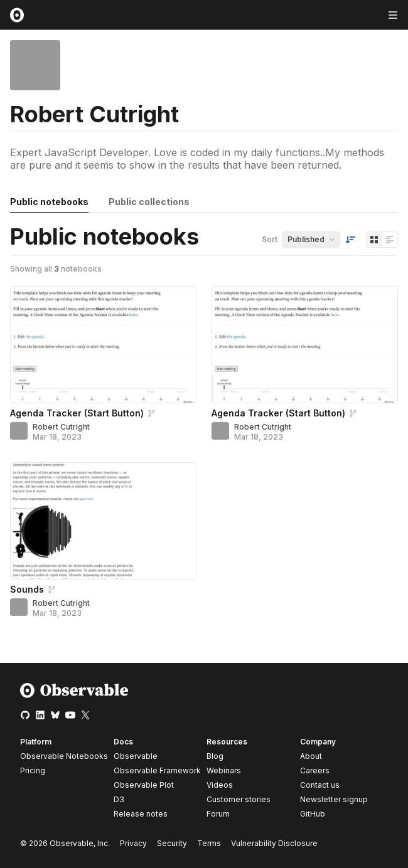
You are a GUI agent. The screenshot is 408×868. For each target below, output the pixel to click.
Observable (136, 756)
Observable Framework (157, 770)
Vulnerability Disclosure (274, 843)
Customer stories (239, 799)
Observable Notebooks (64, 756)
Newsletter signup (334, 800)
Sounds (27, 589)
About (311, 756)
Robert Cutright (61, 427)
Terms (209, 843)
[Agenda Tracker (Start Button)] (103, 345)
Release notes (141, 814)
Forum (218, 814)
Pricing (33, 770)
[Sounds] (103, 521)
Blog (215, 756)
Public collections (149, 202)
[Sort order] (350, 240)
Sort (270, 239)
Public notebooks (49, 202)
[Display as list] (390, 240)
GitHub (313, 814)
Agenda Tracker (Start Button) (77, 413)
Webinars (224, 770)
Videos (220, 785)
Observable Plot (144, 785)
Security (172, 843)
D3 (119, 799)
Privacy (133, 843)
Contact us (320, 785)
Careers (315, 770)
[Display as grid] (374, 240)
